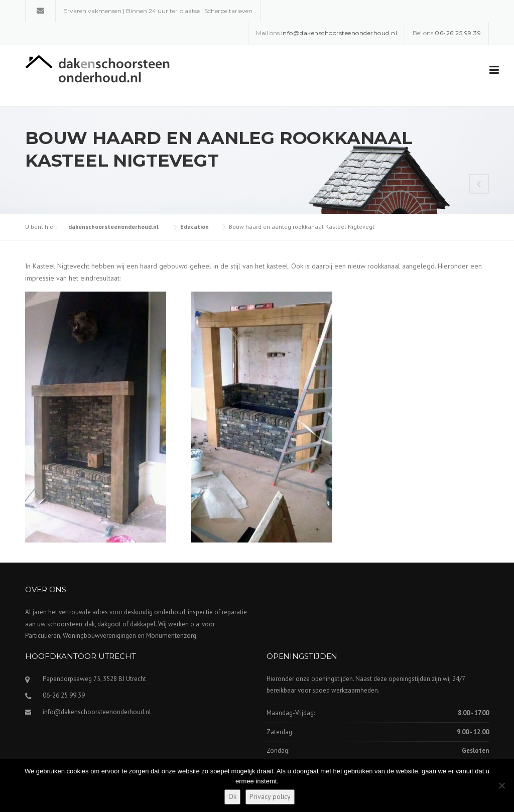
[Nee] (501, 785)
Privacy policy (270, 796)
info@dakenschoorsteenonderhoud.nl (97, 712)
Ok (232, 796)
